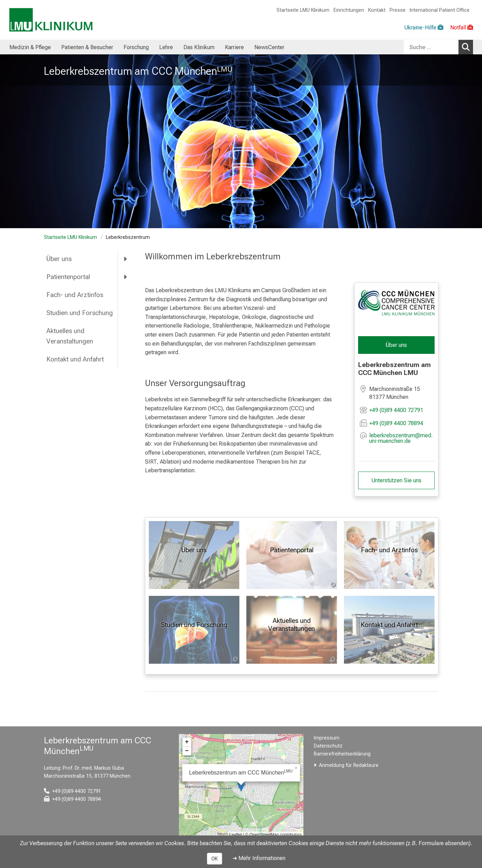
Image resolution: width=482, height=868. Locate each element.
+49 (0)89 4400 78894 (396, 423)
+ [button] (187, 742)
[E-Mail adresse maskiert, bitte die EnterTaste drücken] (402, 438)
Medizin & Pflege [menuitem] (30, 47)
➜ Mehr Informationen (259, 858)
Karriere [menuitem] (234, 47)
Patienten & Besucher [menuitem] (87, 47)
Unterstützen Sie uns (396, 480)
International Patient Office (440, 10)
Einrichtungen (349, 10)
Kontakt (377, 10)
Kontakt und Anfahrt (75, 359)
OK (215, 859)
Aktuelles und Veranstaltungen (70, 336)
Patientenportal (68, 277)
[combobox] (438, 47)
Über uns (59, 259)
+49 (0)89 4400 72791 (396, 410)
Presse (398, 10)
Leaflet (236, 835)
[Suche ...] (431, 47)
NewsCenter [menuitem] (269, 47)
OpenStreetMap (264, 835)
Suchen (467, 47)
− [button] (187, 751)
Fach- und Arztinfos (75, 295)
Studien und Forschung (80, 313)
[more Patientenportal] (126, 277)
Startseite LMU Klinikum (303, 10)
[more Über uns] (126, 259)
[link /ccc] (396, 303)
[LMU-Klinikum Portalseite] (51, 20)
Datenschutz (328, 746)
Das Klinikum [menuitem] (199, 47)
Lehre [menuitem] (166, 47)
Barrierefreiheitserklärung (342, 754)
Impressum (327, 738)
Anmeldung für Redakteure (349, 765)
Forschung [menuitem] (136, 47)
